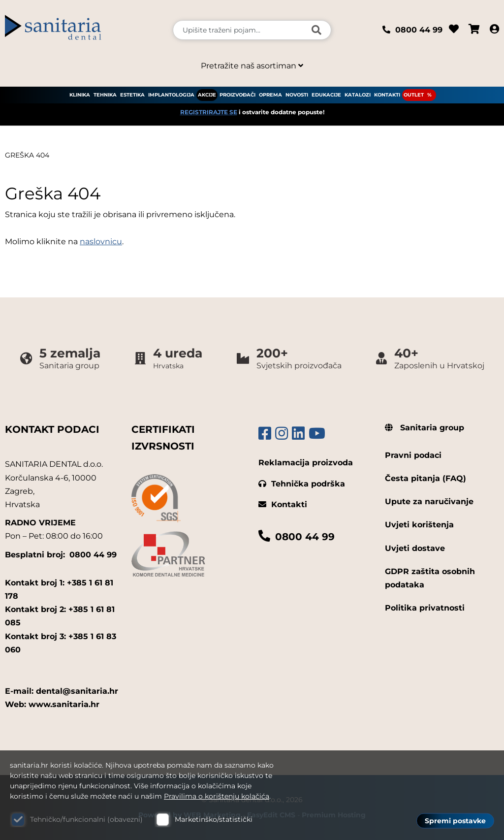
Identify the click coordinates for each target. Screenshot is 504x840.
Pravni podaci (413, 455)
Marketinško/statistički (214, 819)
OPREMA (270, 95)
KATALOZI (358, 95)
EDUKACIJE (326, 95)
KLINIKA (80, 95)
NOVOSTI (297, 95)
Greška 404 (27, 155)
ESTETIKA (132, 95)
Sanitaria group (425, 428)
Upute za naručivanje (429, 501)
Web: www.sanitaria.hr (52, 704)
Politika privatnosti (425, 608)
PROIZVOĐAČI (237, 95)
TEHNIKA (105, 95)
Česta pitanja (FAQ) (425, 478)
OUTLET (414, 95)
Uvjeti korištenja (419, 525)
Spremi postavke (455, 821)
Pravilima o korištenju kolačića (217, 796)
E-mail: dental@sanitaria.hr (62, 691)
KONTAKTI (387, 95)
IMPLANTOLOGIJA (171, 95)
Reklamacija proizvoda (306, 463)
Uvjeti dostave (415, 548)
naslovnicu (101, 242)
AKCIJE (207, 95)
